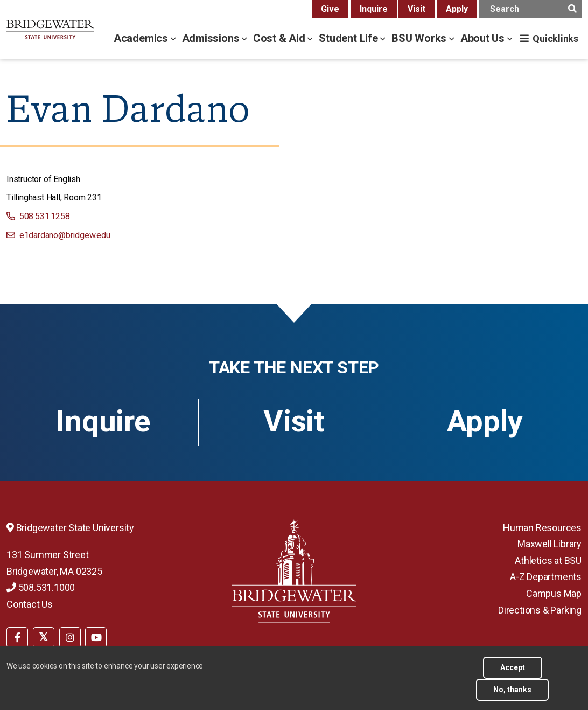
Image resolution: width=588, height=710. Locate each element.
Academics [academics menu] (142, 38)
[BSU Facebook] (17, 637)
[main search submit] (572, 9)
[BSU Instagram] (70, 637)
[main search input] (530, 9)
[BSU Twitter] (44, 637)
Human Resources (542, 528)
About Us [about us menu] (484, 38)
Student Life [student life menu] (349, 38)
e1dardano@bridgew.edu (65, 235)
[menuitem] (17, 636)
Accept (513, 667)
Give (330, 9)
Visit (416, 9)
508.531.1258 (45, 216)
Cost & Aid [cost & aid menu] (281, 38)
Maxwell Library (549, 544)
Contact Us (30, 604)
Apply (457, 9)
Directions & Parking (540, 610)
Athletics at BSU (548, 561)
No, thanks (512, 690)
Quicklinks (555, 39)
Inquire (374, 9)
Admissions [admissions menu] (212, 38)
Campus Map (554, 593)
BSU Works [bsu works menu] (420, 38)
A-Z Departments (546, 577)
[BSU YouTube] (96, 637)
